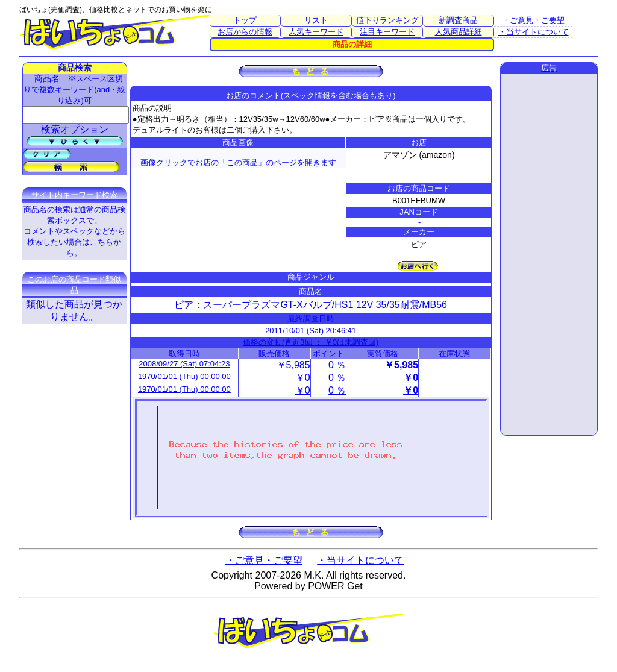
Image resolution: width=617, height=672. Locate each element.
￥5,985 (293, 365)
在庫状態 (454, 353)
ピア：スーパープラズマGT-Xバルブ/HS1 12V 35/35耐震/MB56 (311, 305)
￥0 (303, 378)
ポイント (328, 353)
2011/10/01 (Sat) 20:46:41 (311, 331)
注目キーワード (387, 32)
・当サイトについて (534, 32)
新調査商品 (458, 20)
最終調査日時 (311, 319)
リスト (316, 20)
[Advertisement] (549, 254)
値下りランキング (387, 20)
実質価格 (383, 353)
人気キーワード (316, 32)
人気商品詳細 (459, 32)
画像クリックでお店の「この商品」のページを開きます (238, 162)
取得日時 (184, 353)
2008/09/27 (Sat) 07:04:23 (184, 364)
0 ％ (337, 365)
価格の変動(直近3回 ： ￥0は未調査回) (311, 342)
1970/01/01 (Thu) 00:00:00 (184, 376)
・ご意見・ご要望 (533, 20)
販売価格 (274, 353)
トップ (245, 20)
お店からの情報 (245, 32)
